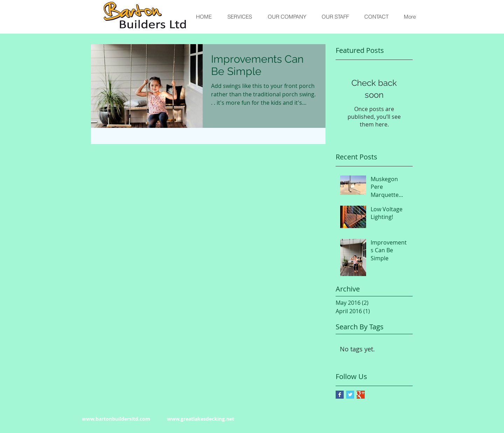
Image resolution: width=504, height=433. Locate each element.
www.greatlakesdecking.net (201, 419)
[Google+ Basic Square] (361, 395)
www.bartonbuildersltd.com (116, 419)
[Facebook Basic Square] (340, 395)
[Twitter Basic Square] (350, 395)
